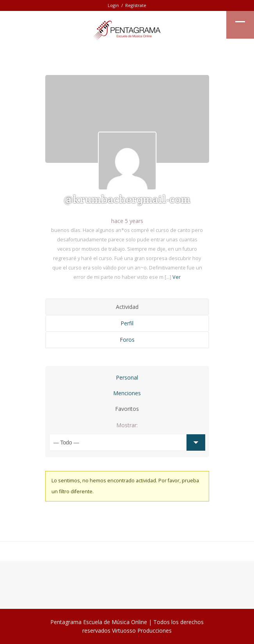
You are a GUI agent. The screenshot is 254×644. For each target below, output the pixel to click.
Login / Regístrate (127, 5)
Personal (127, 377)
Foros (127, 340)
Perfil (127, 323)
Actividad (127, 307)
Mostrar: (127, 425)
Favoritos (127, 409)
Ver (177, 277)
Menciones (127, 393)
